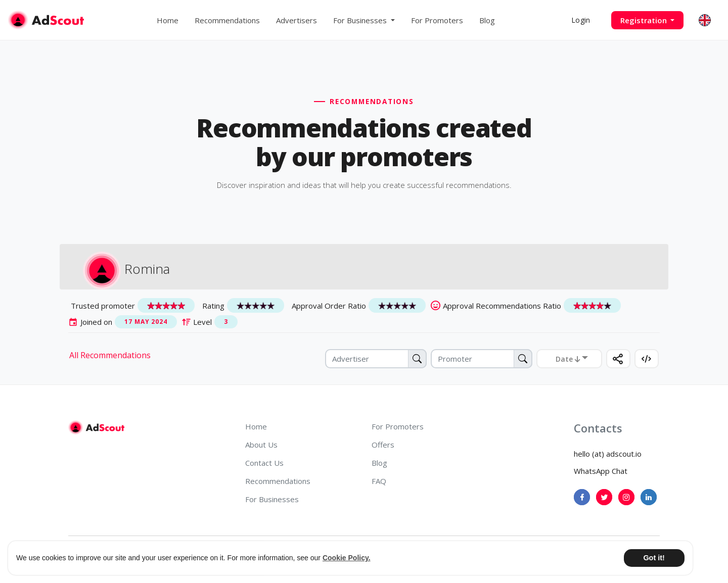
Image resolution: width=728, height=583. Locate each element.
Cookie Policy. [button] (347, 558)
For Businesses (272, 499)
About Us (261, 445)
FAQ (379, 481)
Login (581, 20)
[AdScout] (96, 427)
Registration (645, 20)
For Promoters (437, 20)
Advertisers (297, 20)
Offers (383, 445)
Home (168, 20)
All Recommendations (110, 355)
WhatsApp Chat (601, 471)
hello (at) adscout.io (608, 454)
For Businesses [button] (361, 20)
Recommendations (227, 20)
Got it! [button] (654, 558)
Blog (487, 20)
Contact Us (264, 463)
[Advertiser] (376, 359)
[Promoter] (482, 359)
